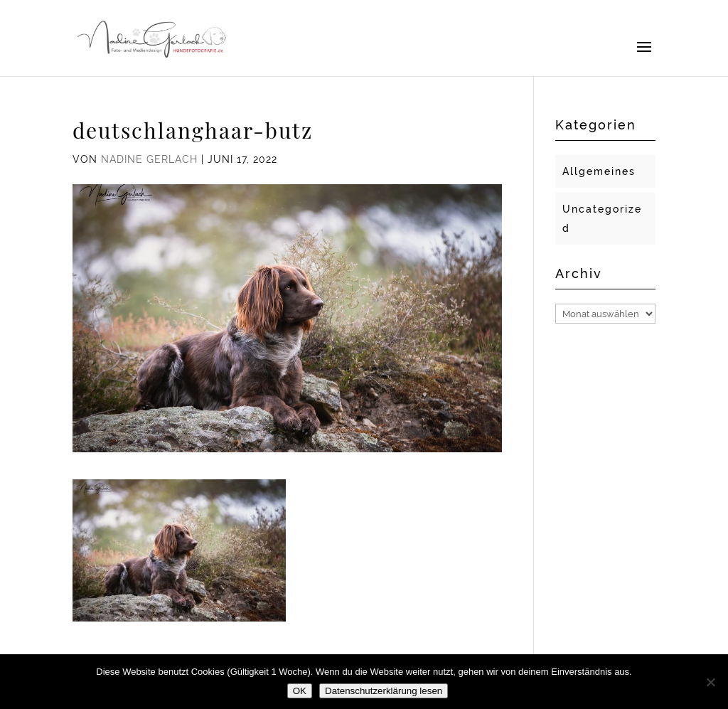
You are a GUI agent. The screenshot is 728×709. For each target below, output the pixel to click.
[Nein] (710, 682)
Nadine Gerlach (149, 159)
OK (300, 691)
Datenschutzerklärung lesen (384, 691)
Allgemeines (599, 171)
